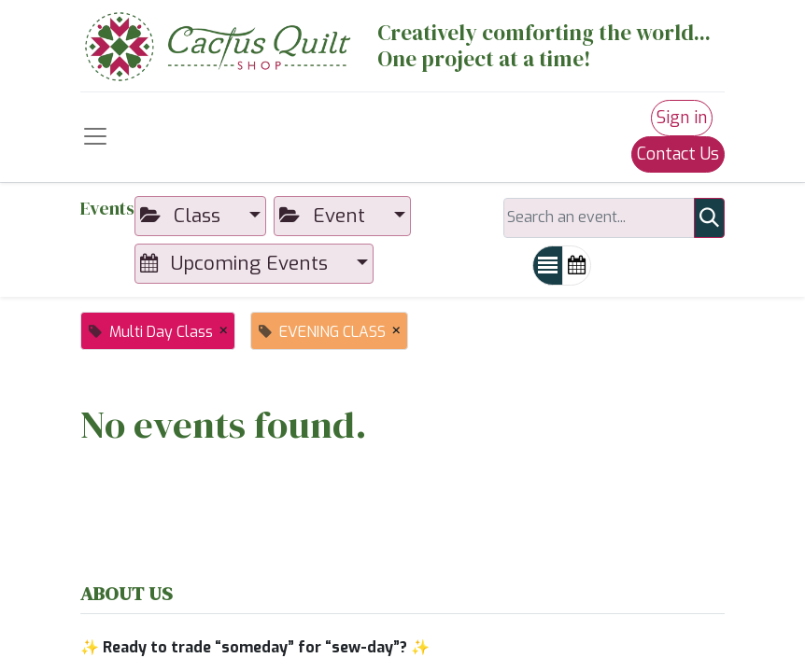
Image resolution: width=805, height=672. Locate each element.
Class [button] (183, 216)
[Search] (709, 218)
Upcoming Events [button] (237, 263)
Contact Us (678, 154)
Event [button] (325, 216)
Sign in (682, 118)
